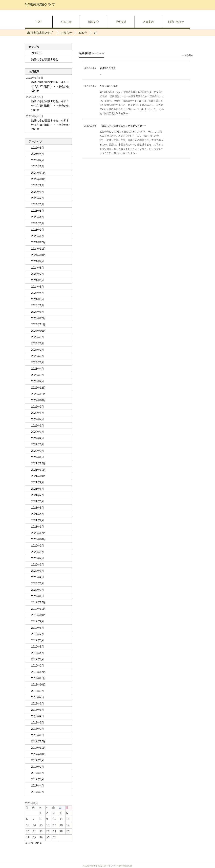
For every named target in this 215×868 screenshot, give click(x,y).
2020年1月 (38, 596)
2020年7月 (38, 558)
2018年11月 (38, 678)
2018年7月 (38, 697)
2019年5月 (38, 647)
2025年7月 (38, 198)
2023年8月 (38, 343)
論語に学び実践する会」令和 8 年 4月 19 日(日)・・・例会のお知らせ (50, 106)
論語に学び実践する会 (45, 59)
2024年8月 (38, 268)
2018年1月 (38, 735)
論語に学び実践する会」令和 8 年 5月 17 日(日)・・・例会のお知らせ (50, 86)
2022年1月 (38, 457)
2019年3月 (38, 659)
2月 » (39, 843)
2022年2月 (38, 451)
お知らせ (66, 22)
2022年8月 (38, 413)
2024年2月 (38, 305)
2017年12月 (38, 741)
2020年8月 (38, 552)
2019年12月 (38, 602)
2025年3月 (38, 223)
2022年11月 (38, 394)
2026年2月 (38, 160)
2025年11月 (38, 173)
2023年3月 (38, 375)
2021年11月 (38, 470)
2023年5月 (38, 362)
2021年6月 (38, 501)
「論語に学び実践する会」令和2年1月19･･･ (123, 124)
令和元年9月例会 (109, 85)
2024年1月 (38, 312)
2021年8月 (38, 489)
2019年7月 (38, 634)
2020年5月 (38, 571)
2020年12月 (38, 533)
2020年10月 (38, 539)
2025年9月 (38, 185)
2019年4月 (38, 653)
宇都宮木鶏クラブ (40, 5)
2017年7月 (38, 767)
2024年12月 (38, 242)
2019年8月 (38, 628)
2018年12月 (38, 672)
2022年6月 (38, 426)
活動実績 (121, 22)
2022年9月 (38, 407)
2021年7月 (38, 495)
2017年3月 (38, 792)
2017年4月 (38, 786)
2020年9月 (38, 546)
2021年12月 (38, 463)
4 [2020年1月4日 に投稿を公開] (60, 813)
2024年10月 (38, 255)
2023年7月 (38, 350)
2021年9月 (38, 482)
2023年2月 (38, 381)
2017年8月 (38, 760)
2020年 (83, 33)
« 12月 (29, 843)
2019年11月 (38, 609)
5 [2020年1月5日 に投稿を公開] (67, 813)
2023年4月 (38, 369)
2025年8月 (38, 192)
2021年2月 (38, 520)
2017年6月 (38, 773)
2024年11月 (38, 249)
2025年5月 (38, 211)
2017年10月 (38, 754)
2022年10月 (38, 400)
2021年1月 (38, 527)
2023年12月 (38, 318)
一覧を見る (188, 54)
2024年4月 (38, 293)
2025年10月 (38, 179)
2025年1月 (38, 236)
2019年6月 (38, 640)
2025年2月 (38, 230)
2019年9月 (38, 621)
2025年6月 (38, 204)
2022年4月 (38, 438)
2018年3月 (38, 723)
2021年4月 (38, 514)
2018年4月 (38, 716)
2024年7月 (38, 274)
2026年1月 (38, 166)
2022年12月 (38, 388)
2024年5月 (38, 287)
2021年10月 (38, 476)
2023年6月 (38, 356)
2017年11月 (38, 748)
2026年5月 (38, 148)
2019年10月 (38, 615)
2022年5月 (38, 432)
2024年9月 (38, 261)
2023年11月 (38, 324)
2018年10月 (38, 685)
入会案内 (148, 22)
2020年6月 (38, 565)
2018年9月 (38, 691)
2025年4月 (38, 217)
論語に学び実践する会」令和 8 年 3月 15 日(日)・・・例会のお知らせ (50, 125)
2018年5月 (38, 710)
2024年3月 (38, 299)
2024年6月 (38, 280)
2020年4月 (38, 577)
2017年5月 (38, 779)
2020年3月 (38, 583)
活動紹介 (94, 22)
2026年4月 (38, 154)
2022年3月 (38, 444)
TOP (39, 22)
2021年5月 (38, 508)
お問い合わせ (176, 22)
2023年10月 (38, 331)
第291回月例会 (107, 67)
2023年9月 (38, 337)
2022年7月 (38, 419)
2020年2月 (38, 590)
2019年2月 (38, 666)
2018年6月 (38, 704)
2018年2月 (38, 729)
